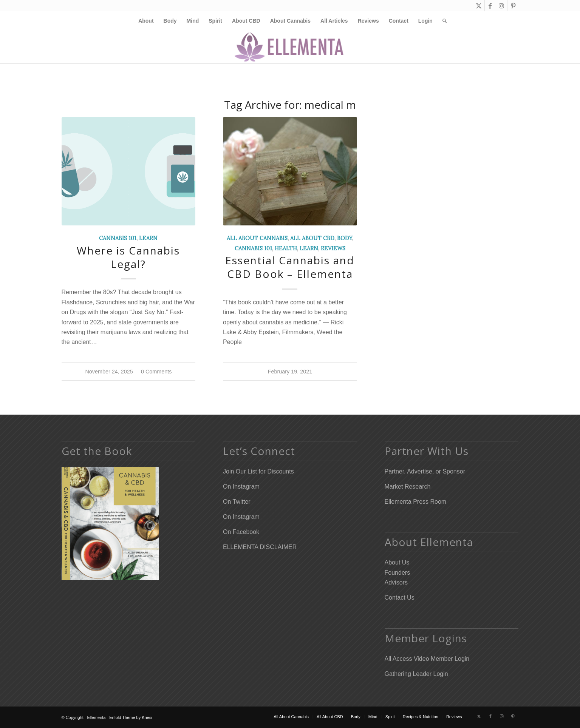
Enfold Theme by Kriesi (131, 717)
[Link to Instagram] (502, 6)
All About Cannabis (257, 238)
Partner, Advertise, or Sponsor (425, 471)
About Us (397, 562)
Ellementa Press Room (416, 502)
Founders (397, 573)
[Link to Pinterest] (513, 6)
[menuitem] (146, 21)
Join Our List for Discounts (258, 471)
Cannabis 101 (118, 238)
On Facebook (241, 532)
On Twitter (237, 502)
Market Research (408, 487)
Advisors (396, 582)
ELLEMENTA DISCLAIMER (260, 547)
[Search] (442, 21)
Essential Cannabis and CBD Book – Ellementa (290, 267)
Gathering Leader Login (416, 674)
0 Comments (156, 372)
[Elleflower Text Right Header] (290, 47)
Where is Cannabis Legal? (128, 257)
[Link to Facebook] (490, 6)
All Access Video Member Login (427, 659)
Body (345, 238)
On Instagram (241, 487)
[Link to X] (479, 6)
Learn (148, 238)
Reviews (333, 248)
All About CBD (312, 238)
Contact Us (400, 598)
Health (286, 248)
